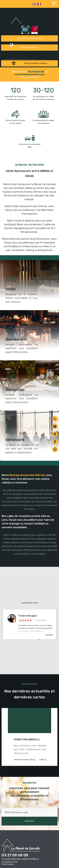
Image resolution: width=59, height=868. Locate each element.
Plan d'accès (8, 864)
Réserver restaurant (29, 38)
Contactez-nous (10, 862)
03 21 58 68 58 (15, 855)
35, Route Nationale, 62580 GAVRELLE (20, 859)
